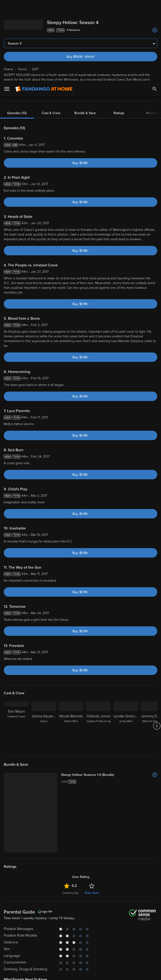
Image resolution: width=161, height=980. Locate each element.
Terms (90, 934)
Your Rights (18, 943)
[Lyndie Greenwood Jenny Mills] (126, 644)
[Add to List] (155, 693)
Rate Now (92, 811)
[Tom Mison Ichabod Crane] (16, 644)
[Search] (155, 7)
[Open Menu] (7, 7)
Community (70, 811)
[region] (80, 953)
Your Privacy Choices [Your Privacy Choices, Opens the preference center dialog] (62, 972)
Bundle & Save (85, 31)
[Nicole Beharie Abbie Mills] (71, 644)
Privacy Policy (13, 939)
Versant (38, 934)
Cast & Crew (51, 31)
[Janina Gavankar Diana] (44, 644)
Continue (97, 972)
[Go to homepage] (44, 7)
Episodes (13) (17, 31)
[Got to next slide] (157, 644)
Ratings (119, 31)
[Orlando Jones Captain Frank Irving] (98, 644)
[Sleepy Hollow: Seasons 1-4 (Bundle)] (109, 693)
